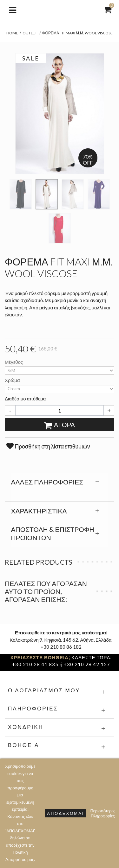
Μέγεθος (14, 362)
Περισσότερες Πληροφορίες (103, 813)
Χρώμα (13, 380)
